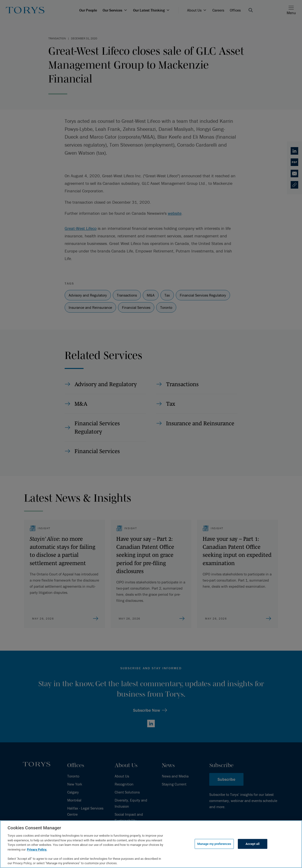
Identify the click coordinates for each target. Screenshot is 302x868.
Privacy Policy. (37, 849)
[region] (151, 844)
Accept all (253, 844)
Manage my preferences (214, 844)
